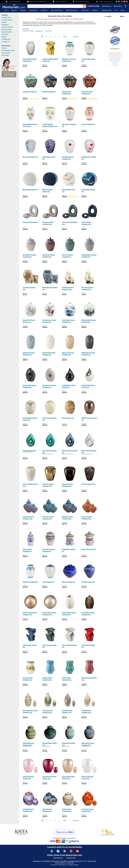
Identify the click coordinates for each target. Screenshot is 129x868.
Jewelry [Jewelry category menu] (14, 10)
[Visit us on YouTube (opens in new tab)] (127, 2)
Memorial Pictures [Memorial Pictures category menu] (72, 10)
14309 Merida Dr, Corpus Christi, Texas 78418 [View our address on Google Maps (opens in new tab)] (55, 861)
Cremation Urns (6, 17)
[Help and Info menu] (118, 6)
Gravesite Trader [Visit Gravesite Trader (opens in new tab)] (71, 858)
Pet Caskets (5, 55)
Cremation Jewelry (7, 20)
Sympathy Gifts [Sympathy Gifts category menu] (107, 10)
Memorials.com (37, 861)
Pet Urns (4, 48)
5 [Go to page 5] (60, 36)
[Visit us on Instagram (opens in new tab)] (119, 2)
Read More (26, 29)
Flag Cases (5, 34)
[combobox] (55, 6)
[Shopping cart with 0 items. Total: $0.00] (115, 16)
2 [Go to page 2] (47, 36)
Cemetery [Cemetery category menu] (45, 10)
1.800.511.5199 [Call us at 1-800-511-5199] (93, 6)
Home (32, 31)
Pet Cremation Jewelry (8, 50)
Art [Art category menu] (116, 10)
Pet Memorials (6, 53)
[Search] (84, 6)
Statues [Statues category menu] (95, 10)
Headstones (5, 25)
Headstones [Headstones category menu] (34, 10)
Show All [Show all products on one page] (76, 36)
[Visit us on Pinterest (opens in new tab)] (122, 2)
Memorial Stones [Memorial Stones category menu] (57, 10)
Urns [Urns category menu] (6, 10)
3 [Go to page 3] (51, 36)
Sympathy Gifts (6, 39)
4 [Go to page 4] (55, 36)
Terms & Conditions (60, 863)
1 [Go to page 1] (42, 36)
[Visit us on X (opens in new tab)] (124, 2)
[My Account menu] (107, 6)
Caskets (4, 22)
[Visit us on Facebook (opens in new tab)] (116, 2)
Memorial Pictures (7, 32)
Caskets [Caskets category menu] (23, 10)
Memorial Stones (7, 29)
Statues (4, 37)
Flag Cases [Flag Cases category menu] (85, 10)
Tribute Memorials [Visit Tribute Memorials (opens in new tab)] (58, 858)
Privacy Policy (70, 863)
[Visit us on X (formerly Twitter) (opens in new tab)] (58, 851)
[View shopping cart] (125, 6)
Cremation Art (6, 41)
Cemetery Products (7, 27)
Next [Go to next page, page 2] (65, 36)
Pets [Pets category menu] (123, 10)
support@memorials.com (75, 861)
